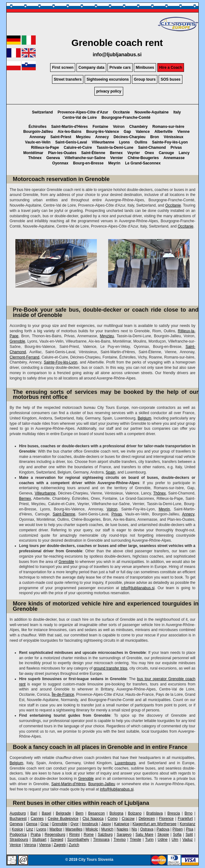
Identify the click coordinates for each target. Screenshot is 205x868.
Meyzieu (83, 137)
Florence (166, 819)
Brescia (174, 813)
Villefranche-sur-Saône (85, 158)
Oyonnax (60, 163)
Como (113, 819)
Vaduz (188, 840)
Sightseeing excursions (108, 79)
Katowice (122, 824)
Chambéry (138, 127)
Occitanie (121, 112)
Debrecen (147, 819)
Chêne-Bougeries (143, 158)
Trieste (135, 840)
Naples (122, 829)
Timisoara (101, 840)
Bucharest (18, 819)
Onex (149, 153)
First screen (63, 68)
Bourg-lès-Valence (103, 132)
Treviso (120, 840)
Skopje (163, 835)
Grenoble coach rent (117, 43)
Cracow (128, 819)
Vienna (45, 845)
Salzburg (105, 835)
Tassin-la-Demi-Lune (115, 148)
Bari (34, 813)
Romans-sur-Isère (168, 127)
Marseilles (74, 829)
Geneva (53, 158)
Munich (107, 829)
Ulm (175, 840)
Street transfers (68, 79)
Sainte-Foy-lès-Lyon (170, 142)
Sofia (177, 835)
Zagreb (60, 845)
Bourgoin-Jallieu (38, 132)
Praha (36, 835)
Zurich (74, 845)
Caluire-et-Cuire (78, 148)
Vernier (117, 158)
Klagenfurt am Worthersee (155, 824)
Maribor (56, 829)
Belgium (144, 418)
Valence (143, 132)
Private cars (120, 68)
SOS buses (170, 79)
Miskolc (92, 829)
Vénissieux (173, 137)
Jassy (106, 824)
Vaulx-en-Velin (38, 142)
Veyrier (134, 153)
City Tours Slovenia (96, 860)
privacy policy (109, 91)
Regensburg (55, 835)
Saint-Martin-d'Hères (69, 127)
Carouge (166, 153)
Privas (176, 148)
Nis (134, 829)
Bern (79, 813)
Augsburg (18, 813)
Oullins (141, 142)
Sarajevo (124, 835)
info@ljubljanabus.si (117, 55)
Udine (163, 840)
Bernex (116, 153)
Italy (177, 112)
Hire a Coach (171, 68)
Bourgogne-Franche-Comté (126, 118)
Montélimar (33, 153)
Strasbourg (19, 840)
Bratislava (154, 813)
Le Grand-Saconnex (143, 163)
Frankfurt (185, 819)
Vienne (184, 132)
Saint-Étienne (93, 153)
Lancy (184, 153)
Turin (149, 840)
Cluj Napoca (93, 819)
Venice (15, 845)
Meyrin (114, 163)
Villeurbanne (103, 142)
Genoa (32, 824)
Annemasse (174, 158)
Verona (30, 845)
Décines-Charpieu (129, 137)
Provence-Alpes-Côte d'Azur (83, 112)
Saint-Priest (61, 137)
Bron (155, 137)
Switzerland (42, 112)
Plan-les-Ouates (62, 153)
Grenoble (17, 341)
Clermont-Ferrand (25, 357)
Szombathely (78, 840)
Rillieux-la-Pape (45, 148)
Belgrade (63, 813)
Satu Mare (144, 835)
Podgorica (18, 835)
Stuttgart (39, 840)
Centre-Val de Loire (79, 118)
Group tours (145, 79)
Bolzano (135, 813)
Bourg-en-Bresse (88, 163)
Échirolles (37, 127)
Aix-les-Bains (70, 132)
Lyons (124, 142)
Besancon (96, 813)
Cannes (37, 819)
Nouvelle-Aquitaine (152, 112)
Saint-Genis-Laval (71, 142)
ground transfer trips (111, 668)
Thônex (35, 158)
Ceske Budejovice (63, 819)
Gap (127, 132)
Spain (110, 472)
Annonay (37, 137)
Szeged (57, 840)
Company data (91, 68)
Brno (189, 813)
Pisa (189, 829)
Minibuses (145, 68)
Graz (45, 824)
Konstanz (187, 824)
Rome (89, 835)
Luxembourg (125, 763)
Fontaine (100, 127)
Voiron (119, 127)
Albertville (164, 132)
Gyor (75, 824)
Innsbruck (90, 824)
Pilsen (178, 829)
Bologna (116, 813)
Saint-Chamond (152, 148)
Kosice (17, 829)
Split (189, 835)
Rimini (74, 835)
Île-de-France (63, 695)
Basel (46, 813)
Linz (30, 829)
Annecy (102, 137)
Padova (163, 829)
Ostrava (147, 829)
